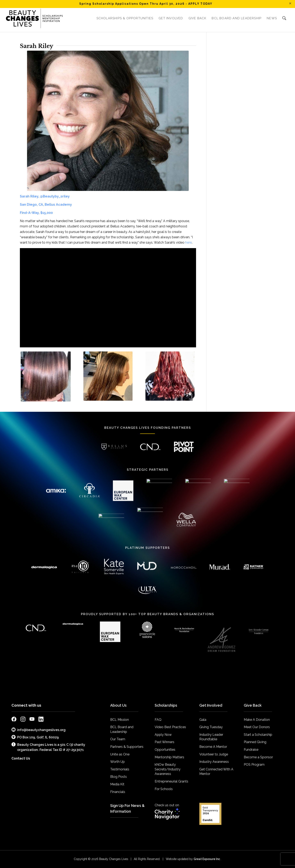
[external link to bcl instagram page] (23, 720)
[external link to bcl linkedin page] (41, 720)
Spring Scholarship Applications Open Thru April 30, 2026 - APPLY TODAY (146, 4)
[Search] (284, 18)
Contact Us (21, 758)
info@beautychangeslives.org (39, 730)
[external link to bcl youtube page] (32, 720)
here (188, 242)
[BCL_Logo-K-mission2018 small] (34, 18)
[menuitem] (125, 18)
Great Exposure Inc (207, 859)
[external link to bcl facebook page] (14, 720)
